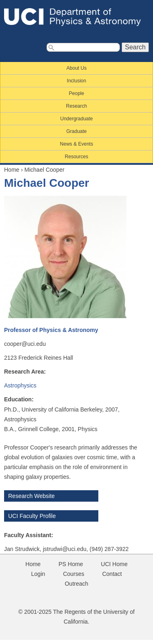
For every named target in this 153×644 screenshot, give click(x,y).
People (76, 93)
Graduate (76, 131)
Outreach (77, 584)
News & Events (76, 144)
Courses (73, 574)
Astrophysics (20, 385)
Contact (112, 574)
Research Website (31, 496)
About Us (76, 68)
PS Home (71, 564)
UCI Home (114, 564)
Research (76, 106)
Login (38, 574)
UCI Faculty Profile (32, 516)
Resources (76, 157)
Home (12, 170)
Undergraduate (76, 119)
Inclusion (76, 81)
